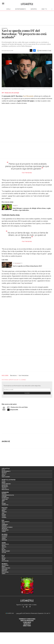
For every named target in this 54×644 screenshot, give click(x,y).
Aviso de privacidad (27, 621)
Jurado (4, 573)
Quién (4, 543)
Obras (3, 501)
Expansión (5, 492)
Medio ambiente (6, 522)
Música (3, 475)
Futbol (4, 481)
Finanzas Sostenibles (7, 527)
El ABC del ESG (5, 530)
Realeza (4, 546)
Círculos (4, 547)
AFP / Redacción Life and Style (17, 407)
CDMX (3, 513)
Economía (4, 496)
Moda (3, 548)
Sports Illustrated (9, 480)
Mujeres (4, 503)
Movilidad (4, 526)
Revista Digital (5, 489)
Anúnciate (27, 624)
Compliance (27, 622)
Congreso (4, 512)
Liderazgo (4, 537)
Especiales (4, 540)
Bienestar (4, 571)
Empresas (4, 494)
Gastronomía (5, 565)
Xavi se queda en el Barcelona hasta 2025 (27, 266)
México (3, 510)
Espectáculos (5, 544)
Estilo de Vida (5, 572)
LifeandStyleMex (23, 607)
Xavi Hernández (28, 96)
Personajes (5, 569)
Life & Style (6, 469)
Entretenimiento (21, 9)
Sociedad (4, 517)
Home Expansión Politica (8, 495)
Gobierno (4, 509)
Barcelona (13, 375)
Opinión (4, 516)
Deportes (34, 9)
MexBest (5, 564)
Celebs (3, 559)
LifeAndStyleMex (31, 607)
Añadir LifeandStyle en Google (45, 51)
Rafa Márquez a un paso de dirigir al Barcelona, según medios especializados (32, 209)
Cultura (4, 552)
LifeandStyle (5, 505)
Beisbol (4, 482)
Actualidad (5, 536)
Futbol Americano (6, 484)
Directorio (27, 626)
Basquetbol (5, 485)
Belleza (4, 550)
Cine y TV (44, 9)
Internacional (5, 498)
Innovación (4, 529)
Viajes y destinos (6, 568)
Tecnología (5, 499)
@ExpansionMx (14, 410)
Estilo (8, 9)
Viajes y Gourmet (6, 477)
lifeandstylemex (28, 607)
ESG (3, 502)
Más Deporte (5, 487)
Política (5, 508)
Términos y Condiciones (27, 619)
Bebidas (4, 567)
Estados (4, 515)
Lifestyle (4, 488)
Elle (3, 555)
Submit (27, 393)
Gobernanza (5, 524)
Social (3, 523)
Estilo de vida (5, 561)
